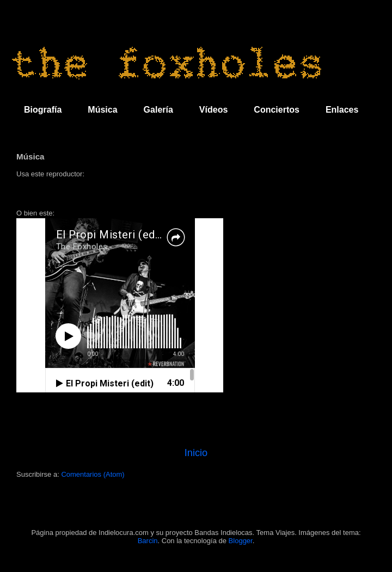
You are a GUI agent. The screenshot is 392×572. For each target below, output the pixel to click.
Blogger (241, 541)
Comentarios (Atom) (93, 474)
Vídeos (213, 110)
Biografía (43, 110)
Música (102, 110)
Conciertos (277, 110)
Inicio (196, 453)
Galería (158, 110)
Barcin (148, 541)
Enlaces (342, 110)
